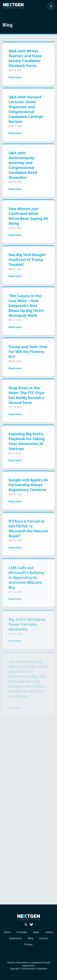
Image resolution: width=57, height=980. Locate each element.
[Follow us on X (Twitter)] (26, 924)
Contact (44, 938)
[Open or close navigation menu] (51, 6)
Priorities (22, 932)
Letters (49, 932)
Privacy (28, 944)
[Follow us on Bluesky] (31, 924)
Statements (16, 938)
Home (7, 932)
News (36, 932)
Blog (31, 938)
